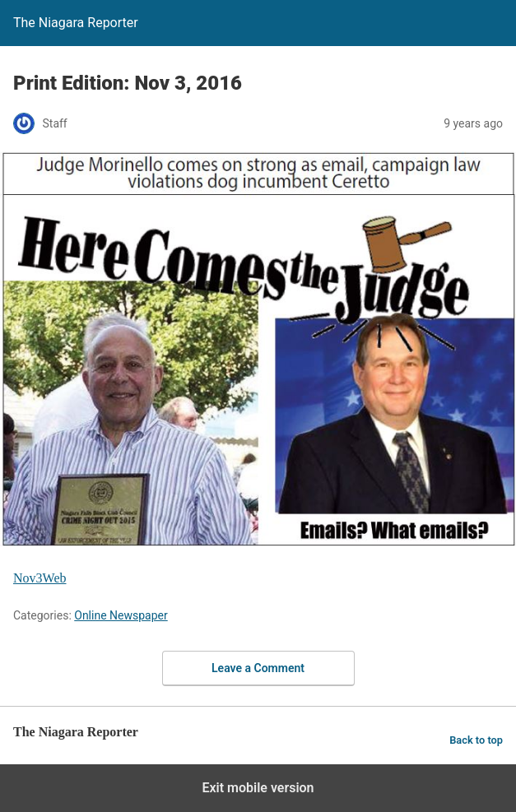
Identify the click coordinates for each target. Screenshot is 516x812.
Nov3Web (40, 578)
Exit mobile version (258, 788)
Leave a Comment (258, 668)
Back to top (476, 740)
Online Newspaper (121, 615)
